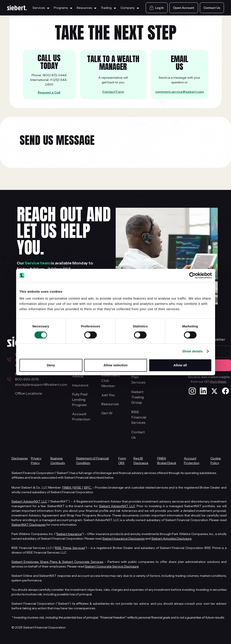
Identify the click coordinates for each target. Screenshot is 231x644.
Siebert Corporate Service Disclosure (112, 566)
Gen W (107, 413)
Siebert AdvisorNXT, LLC (29, 501)
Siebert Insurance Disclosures (123, 539)
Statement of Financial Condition (92, 461)
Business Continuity (58, 461)
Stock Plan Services (138, 377)
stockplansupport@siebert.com (41, 384)
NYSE (78, 487)
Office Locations (29, 393)
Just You (108, 395)
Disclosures (20, 458)
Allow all (180, 365)
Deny (51, 365)
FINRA (67, 487)
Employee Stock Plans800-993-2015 (33, 376)
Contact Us (138, 435)
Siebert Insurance (69, 534)
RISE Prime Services (70, 548)
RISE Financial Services (139, 417)
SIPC (88, 487)
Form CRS (122, 461)
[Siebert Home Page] (17, 8)
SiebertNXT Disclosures (29, 525)
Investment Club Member (111, 380)
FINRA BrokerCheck (167, 461)
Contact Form (113, 92)
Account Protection (81, 417)
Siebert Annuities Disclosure (171, 539)
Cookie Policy (216, 461)
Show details (192, 351)
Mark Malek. (219, 382)
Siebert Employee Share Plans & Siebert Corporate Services (57, 562)
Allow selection (115, 365)
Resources (110, 404)
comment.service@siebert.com (180, 92)
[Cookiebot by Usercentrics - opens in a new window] (192, 275)
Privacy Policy (36, 461)
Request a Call (49, 92)
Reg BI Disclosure (141, 461)
